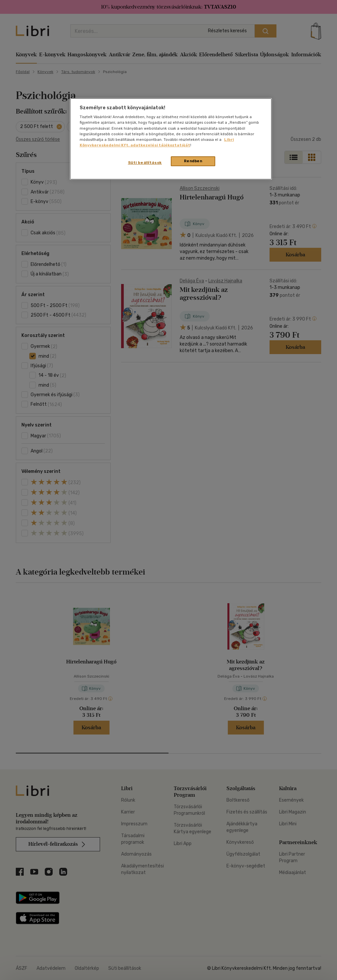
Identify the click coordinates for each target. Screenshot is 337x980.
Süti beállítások (145, 163)
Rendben (193, 161)
